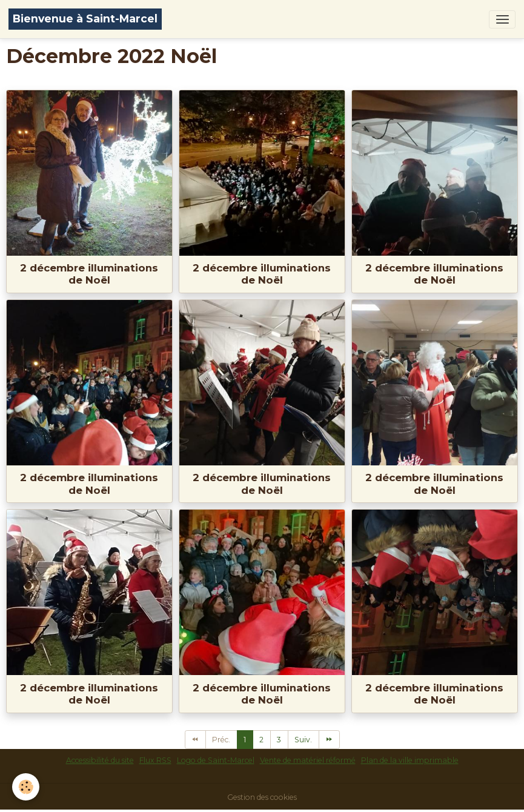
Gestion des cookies (262, 797)
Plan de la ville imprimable (410, 760)
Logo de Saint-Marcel (216, 760)
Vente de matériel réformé (308, 760)
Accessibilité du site (100, 760)
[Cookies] (26, 787)
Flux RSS (155, 760)
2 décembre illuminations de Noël (89, 274)
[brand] (85, 19)
